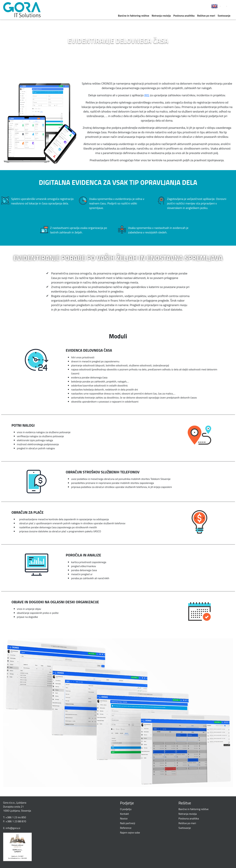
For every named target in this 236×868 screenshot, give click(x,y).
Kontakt (125, 814)
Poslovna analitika (184, 16)
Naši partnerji (128, 823)
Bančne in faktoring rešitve (134, 16)
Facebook (220, 6)
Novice (124, 818)
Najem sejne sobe (130, 833)
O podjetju (126, 809)
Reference (126, 828)
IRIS (147, 95)
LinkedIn (227, 6)
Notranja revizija (161, 16)
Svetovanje (224, 16)
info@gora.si (13, 828)
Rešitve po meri (206, 16)
